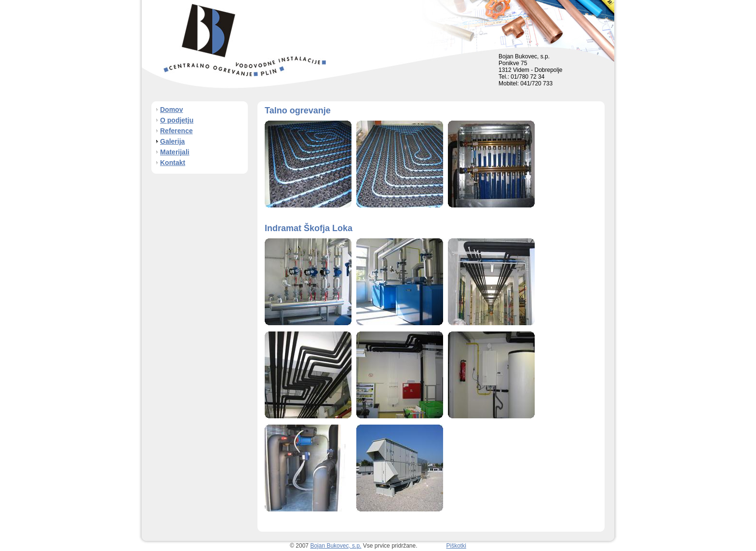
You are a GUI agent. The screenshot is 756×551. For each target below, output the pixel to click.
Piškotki (456, 546)
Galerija (172, 141)
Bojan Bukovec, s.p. (336, 546)
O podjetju (177, 120)
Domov (171, 110)
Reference (176, 131)
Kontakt (173, 163)
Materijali (175, 152)
